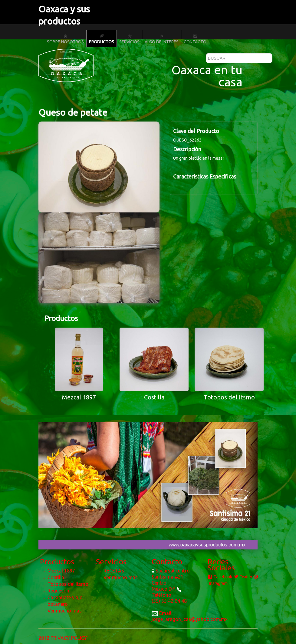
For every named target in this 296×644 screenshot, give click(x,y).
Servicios (129, 39)
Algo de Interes (162, 39)
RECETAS (114, 571)
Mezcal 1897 (61, 571)
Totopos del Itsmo (68, 584)
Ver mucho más (65, 611)
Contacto (195, 39)
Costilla (56, 577)
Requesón (58, 591)
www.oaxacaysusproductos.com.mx (207, 545)
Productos (102, 39)
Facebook (220, 577)
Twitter (243, 577)
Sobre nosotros (65, 39)
